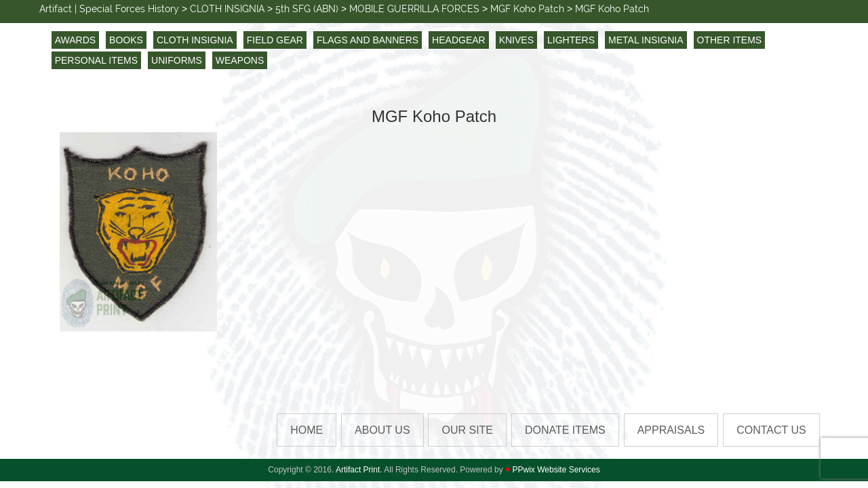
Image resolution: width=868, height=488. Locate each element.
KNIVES (516, 40)
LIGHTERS (571, 40)
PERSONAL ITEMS (96, 60)
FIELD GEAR (275, 40)
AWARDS (75, 40)
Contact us (771, 430)
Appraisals (671, 430)
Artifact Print (358, 470)
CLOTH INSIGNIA (195, 40)
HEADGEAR (459, 40)
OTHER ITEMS (730, 40)
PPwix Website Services (556, 470)
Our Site (467, 430)
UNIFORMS (177, 60)
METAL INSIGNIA (646, 40)
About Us (382, 430)
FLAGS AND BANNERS (368, 40)
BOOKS (126, 40)
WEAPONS (240, 60)
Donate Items (565, 430)
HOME (307, 430)
